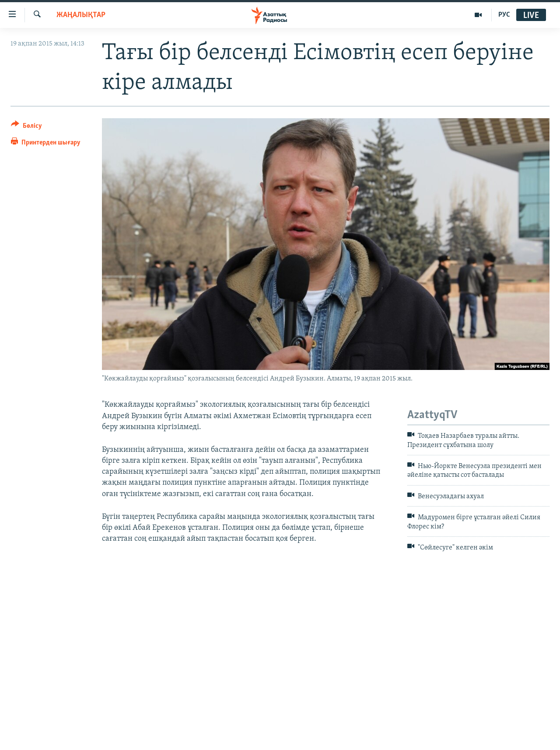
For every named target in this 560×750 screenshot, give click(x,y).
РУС (504, 15)
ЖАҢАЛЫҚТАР (81, 15)
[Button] (26, 127)
